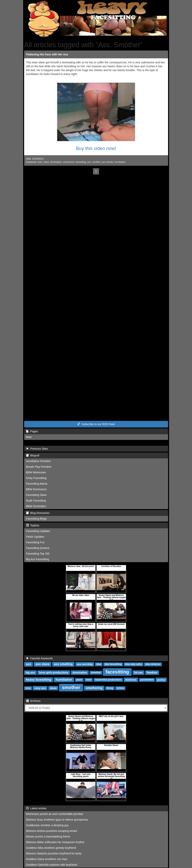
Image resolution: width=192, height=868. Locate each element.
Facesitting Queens (38, 548)
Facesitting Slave (36, 495)
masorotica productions (108, 680)
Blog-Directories (38, 513)
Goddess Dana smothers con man (47, 859)
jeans (79, 680)
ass (28, 664)
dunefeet (96, 673)
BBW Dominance (36, 489)
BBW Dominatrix (36, 506)
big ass (30, 673)
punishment (147, 680)
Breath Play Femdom (39, 467)
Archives (33, 701)
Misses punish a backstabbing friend (48, 837)
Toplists (33, 525)
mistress (131, 680)
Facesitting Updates (38, 531)
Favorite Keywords (39, 658)
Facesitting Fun (35, 542)
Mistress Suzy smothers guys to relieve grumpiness (57, 820)
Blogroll (33, 455)
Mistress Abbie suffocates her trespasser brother (55, 842)
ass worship (85, 664)
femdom (152, 673)
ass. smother (94, 162)
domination (56, 162)
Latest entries (36, 808)
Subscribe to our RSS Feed (96, 424)
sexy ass (40, 688)
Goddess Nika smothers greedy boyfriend (51, 848)
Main (29, 437)
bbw (99, 664)
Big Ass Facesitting (38, 559)
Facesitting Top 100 (38, 554)
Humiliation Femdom (39, 461)
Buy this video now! (96, 148)
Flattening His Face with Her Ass (47, 54)
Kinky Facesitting (36, 478)
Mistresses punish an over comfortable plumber (55, 814)
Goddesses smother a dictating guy (47, 825)
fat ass (138, 673)
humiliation (120, 162)
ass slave (43, 664)
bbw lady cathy (133, 664)
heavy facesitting (39, 680)
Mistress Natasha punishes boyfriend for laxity (54, 853)
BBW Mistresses (36, 472)
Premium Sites (37, 449)
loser (40, 162)
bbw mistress (153, 664)
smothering (94, 688)
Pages (32, 431)
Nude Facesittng (36, 501)
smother (71, 687)
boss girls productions (54, 673)
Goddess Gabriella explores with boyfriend (52, 865)
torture (121, 688)
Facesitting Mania (37, 484)
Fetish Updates (35, 537)
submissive (69, 162)
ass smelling (63, 664)
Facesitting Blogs (36, 519)
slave (46, 162)
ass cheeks (107, 162)
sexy (28, 688)
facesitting (81, 162)
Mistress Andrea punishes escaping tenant (52, 831)
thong (110, 688)
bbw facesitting (113, 664)
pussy (161, 680)
